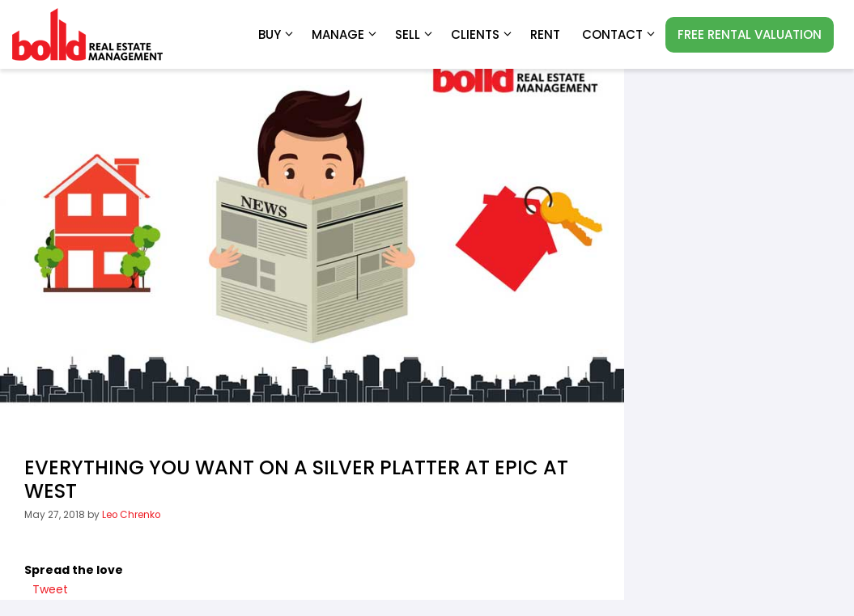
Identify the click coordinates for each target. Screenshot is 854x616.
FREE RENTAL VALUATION (750, 34)
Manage (345, 35)
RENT (545, 34)
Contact (620, 35)
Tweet (50, 589)
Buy (277, 35)
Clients (482, 35)
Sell (415, 35)
